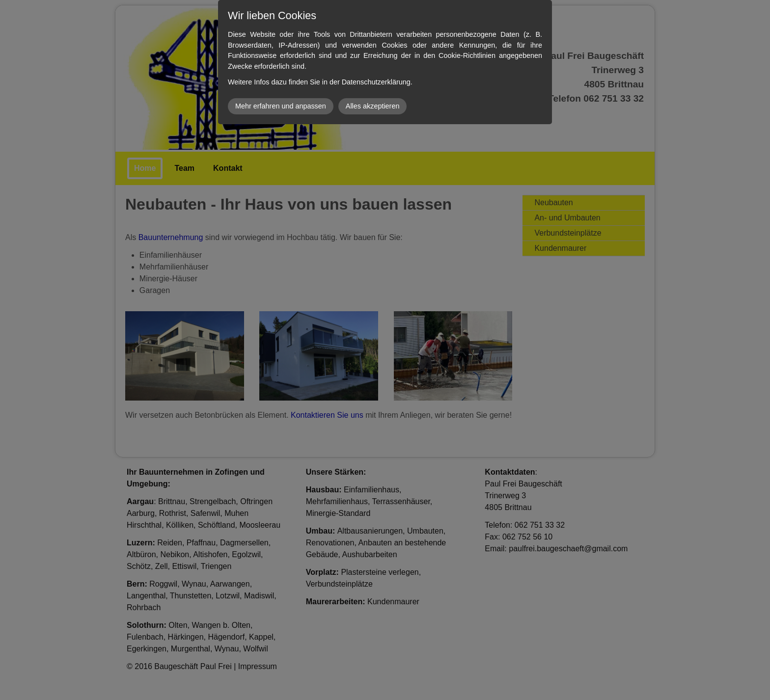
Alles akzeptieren (373, 106)
